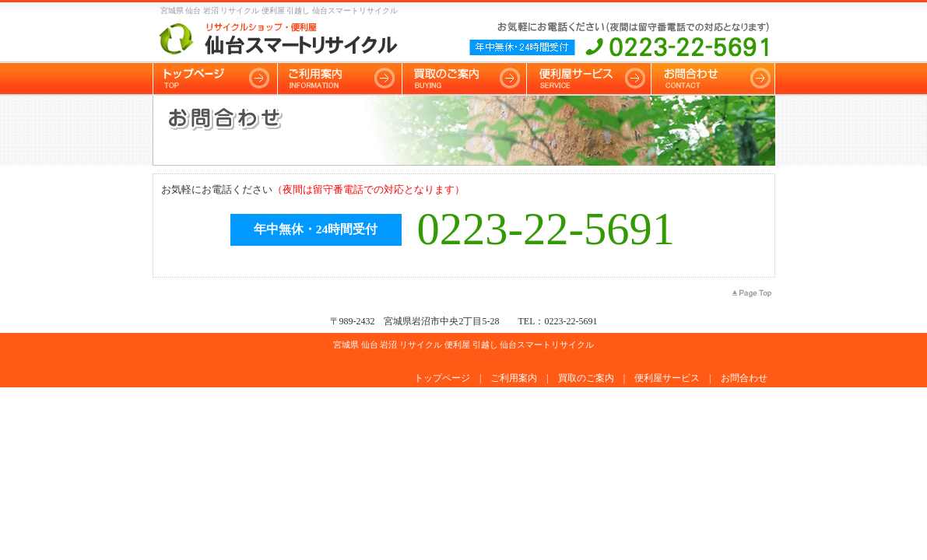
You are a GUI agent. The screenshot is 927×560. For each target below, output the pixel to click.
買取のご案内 (586, 378)
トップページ (442, 378)
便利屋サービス (667, 378)
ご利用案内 (514, 378)
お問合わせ (744, 378)
